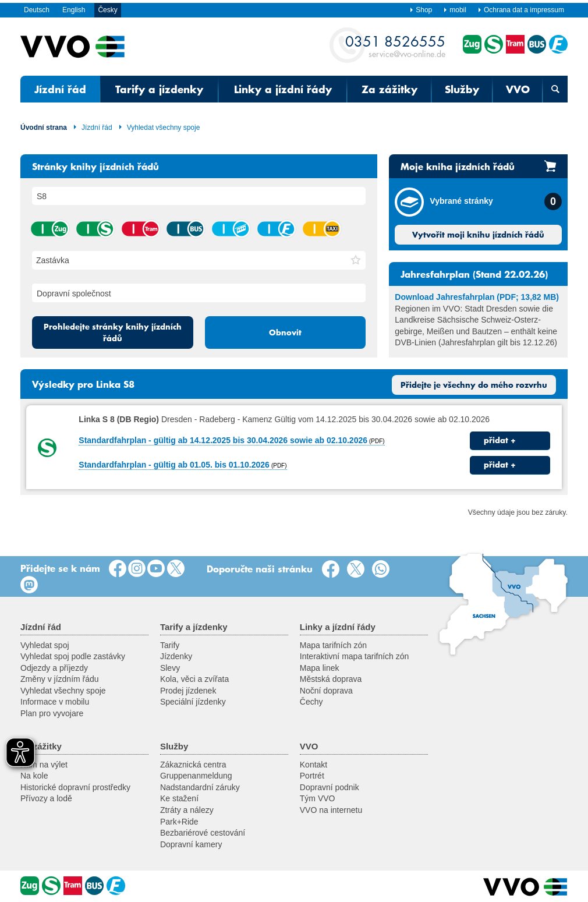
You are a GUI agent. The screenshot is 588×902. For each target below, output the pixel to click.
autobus (185, 229)
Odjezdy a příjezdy (54, 668)
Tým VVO (318, 798)
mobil (455, 10)
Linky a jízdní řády (283, 89)
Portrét (312, 776)
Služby (462, 89)
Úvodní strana (44, 128)
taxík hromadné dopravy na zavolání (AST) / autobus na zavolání (321, 229)
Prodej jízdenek (188, 691)
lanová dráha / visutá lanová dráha (231, 229)
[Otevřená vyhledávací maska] (555, 89)
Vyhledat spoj (45, 645)
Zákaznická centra (193, 765)
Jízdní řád (60, 89)
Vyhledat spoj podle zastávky (73, 656)
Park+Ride (179, 822)
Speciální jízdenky (193, 702)
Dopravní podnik (330, 787)
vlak (49, 229)
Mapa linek (320, 668)
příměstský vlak (95, 229)
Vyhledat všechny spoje (159, 128)
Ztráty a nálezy (187, 810)
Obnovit (285, 332)
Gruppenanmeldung (196, 776)
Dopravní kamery (191, 844)
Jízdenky (176, 656)
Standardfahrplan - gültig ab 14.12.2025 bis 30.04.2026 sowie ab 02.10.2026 (223, 440)
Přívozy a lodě (46, 798)
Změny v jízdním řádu (60, 679)
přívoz (276, 229)
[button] (356, 260)
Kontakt (314, 765)
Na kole (34, 776)
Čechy (311, 702)
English (74, 10)
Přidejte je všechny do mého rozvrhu (474, 385)
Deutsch (37, 10)
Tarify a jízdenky (159, 89)
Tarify (170, 645)
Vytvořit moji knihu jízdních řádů (478, 235)
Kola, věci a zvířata (194, 679)
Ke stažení (179, 798)
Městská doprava (331, 679)
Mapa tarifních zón (333, 645)
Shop (421, 10)
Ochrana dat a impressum (521, 10)
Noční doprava (326, 691)
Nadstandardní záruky (200, 787)
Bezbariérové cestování (203, 833)
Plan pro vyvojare (52, 713)
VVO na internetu (331, 810)
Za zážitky (389, 89)
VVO (518, 89)
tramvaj (140, 229)
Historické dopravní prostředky (75, 787)
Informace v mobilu (55, 702)
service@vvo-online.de (395, 46)
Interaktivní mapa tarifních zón (355, 656)
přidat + (500, 440)
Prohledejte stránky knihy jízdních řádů (113, 332)
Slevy (170, 668)
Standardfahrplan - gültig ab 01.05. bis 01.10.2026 (174, 465)
